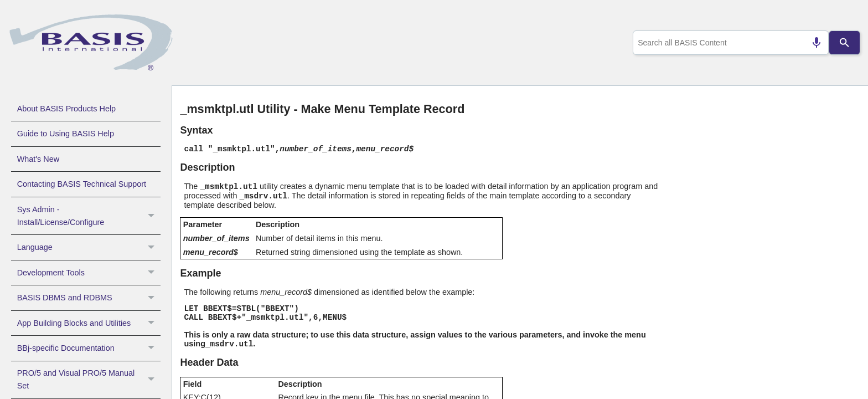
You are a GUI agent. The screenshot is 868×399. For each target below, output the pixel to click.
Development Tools (89, 273)
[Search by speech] (812, 43)
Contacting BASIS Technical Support (82, 184)
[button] (153, 216)
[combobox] (729, 43)
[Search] (845, 43)
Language (89, 247)
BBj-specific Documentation (89, 348)
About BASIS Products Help (66, 109)
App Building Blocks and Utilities (89, 323)
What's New (38, 159)
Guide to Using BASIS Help (66, 134)
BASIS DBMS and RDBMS (89, 298)
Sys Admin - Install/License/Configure (89, 216)
